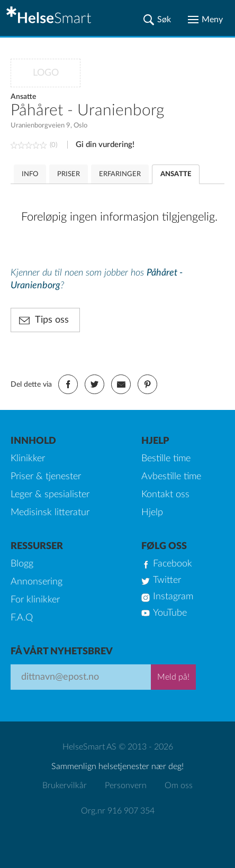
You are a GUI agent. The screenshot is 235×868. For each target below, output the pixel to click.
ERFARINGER (120, 174)
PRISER (69, 174)
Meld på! (173, 677)
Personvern (126, 785)
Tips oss (52, 320)
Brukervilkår (65, 785)
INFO (30, 174)
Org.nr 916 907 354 (118, 811)
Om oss (179, 785)
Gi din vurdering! (105, 145)
